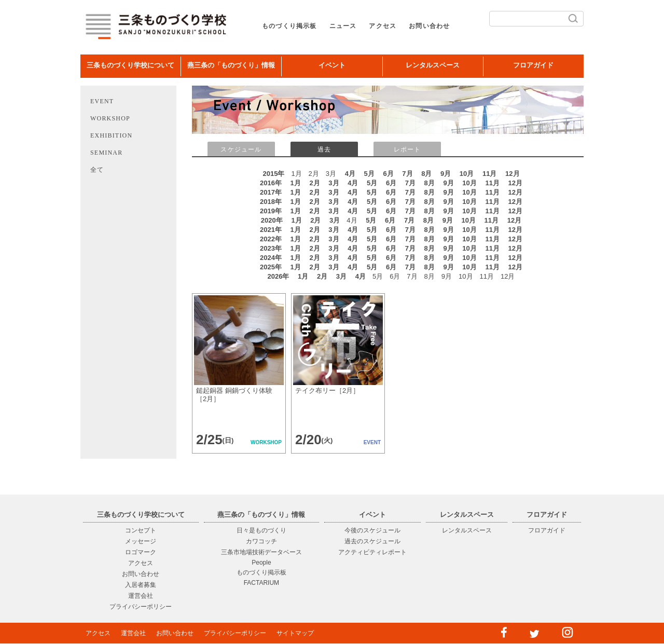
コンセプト (141, 530)
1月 (296, 183)
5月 (369, 174)
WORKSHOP (110, 118)
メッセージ (141, 541)
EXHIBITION (111, 135)
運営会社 (141, 596)
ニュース (343, 26)
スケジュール (241, 149)
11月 (489, 174)
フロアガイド (533, 65)
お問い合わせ (429, 26)
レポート (407, 149)
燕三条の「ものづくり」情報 (231, 65)
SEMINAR (106, 153)
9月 (446, 174)
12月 (512, 174)
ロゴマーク (141, 552)
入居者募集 (141, 585)
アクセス (383, 26)
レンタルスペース (433, 65)
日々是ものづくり (261, 530)
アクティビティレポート (372, 552)
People (261, 563)
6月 (388, 174)
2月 (314, 183)
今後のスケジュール (372, 530)
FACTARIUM (261, 583)
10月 (467, 174)
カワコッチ (261, 541)
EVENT (102, 101)
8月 (426, 174)
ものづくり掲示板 (289, 26)
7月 (407, 174)
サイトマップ (295, 633)
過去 (324, 149)
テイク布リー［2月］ (327, 390)
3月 (334, 183)
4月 (350, 174)
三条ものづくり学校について (130, 65)
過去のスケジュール (372, 541)
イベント (332, 65)
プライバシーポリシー (141, 607)
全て (97, 170)
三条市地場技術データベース (261, 552)
